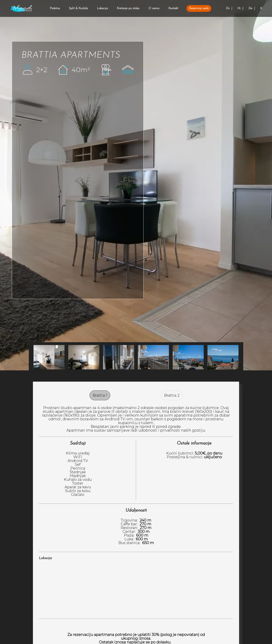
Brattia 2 (172, 395)
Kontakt (173, 8)
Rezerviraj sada (199, 8)
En (228, 8)
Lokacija (102, 8)
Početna (55, 8)
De (250, 8)
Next (33, 357)
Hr (239, 8)
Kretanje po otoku (128, 8)
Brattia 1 (100, 395)
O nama (154, 8)
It (261, 8)
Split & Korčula (78, 8)
